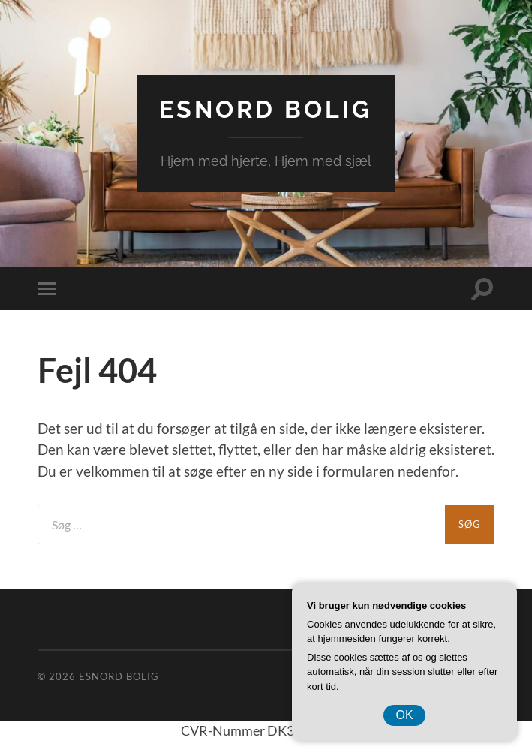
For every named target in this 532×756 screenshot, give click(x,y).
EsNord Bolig (266, 109)
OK (404, 715)
